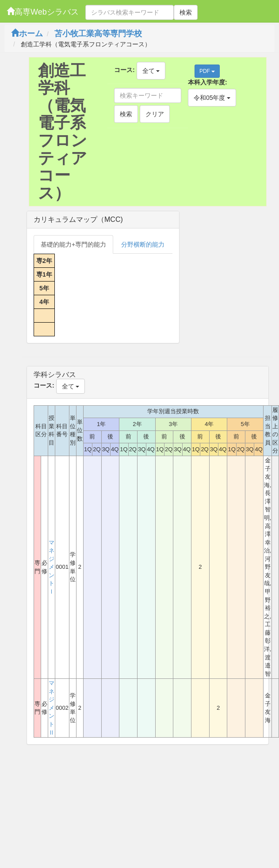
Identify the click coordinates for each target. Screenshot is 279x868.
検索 (186, 12)
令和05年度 (212, 98)
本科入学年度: (208, 82)
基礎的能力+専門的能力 (73, 244)
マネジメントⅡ (52, 708)
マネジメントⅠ (52, 567)
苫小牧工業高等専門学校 (98, 34)
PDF (207, 71)
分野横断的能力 (143, 244)
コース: (124, 70)
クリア (155, 114)
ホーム (27, 34)
